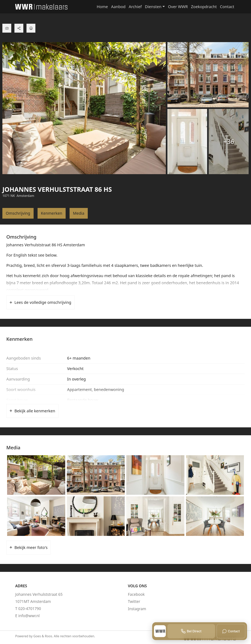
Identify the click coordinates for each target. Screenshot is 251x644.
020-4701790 (30, 609)
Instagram (137, 609)
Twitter (134, 602)
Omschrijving (18, 213)
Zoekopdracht (204, 7)
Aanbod (118, 7)
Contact (227, 7)
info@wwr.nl (29, 616)
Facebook (136, 594)
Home (102, 7)
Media (79, 213)
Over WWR (178, 7)
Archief (135, 7)
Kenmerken (52, 213)
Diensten (153, 7)
